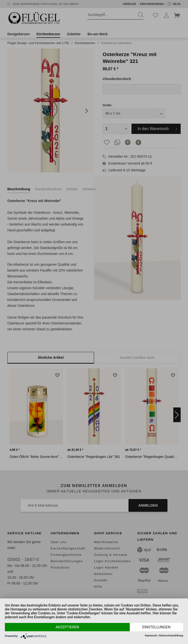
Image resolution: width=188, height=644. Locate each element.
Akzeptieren (67, 627)
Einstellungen (156, 627)
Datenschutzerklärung (171, 636)
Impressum (151, 636)
